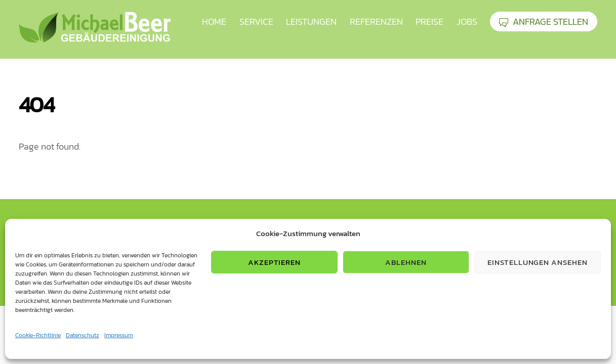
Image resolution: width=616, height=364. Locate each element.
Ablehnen (406, 262)
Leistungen (311, 21)
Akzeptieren (275, 262)
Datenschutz (83, 335)
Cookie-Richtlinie (38, 335)
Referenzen (376, 21)
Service (256, 21)
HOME (214, 21)
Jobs (467, 21)
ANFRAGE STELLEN (544, 21)
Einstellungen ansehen (538, 262)
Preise (429, 21)
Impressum (119, 335)
